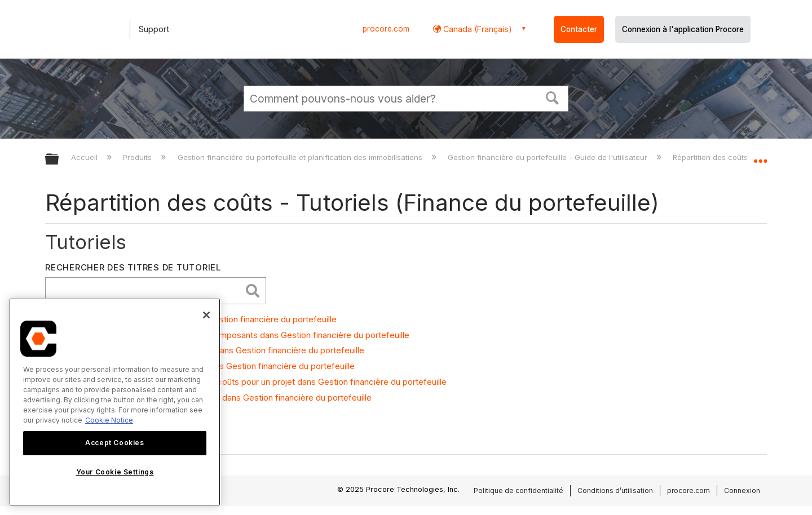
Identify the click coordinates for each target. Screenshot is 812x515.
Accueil (85, 157)
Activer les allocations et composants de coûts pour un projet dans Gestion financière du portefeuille (252, 382)
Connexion (742, 490)
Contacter (579, 29)
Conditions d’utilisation (615, 490)
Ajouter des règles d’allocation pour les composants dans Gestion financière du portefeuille (233, 335)
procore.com (386, 29)
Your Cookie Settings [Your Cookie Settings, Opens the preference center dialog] (115, 472)
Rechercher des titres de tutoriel (133, 267)
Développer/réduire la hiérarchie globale (59, 160)
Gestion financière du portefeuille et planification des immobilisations (301, 157)
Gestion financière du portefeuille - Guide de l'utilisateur (549, 157)
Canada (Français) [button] (476, 29)
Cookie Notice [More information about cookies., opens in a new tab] (109, 420)
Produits (138, 157)
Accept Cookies (114, 443)
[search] (146, 290)
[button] (553, 97)
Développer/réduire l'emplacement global (760, 156)
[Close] (206, 315)
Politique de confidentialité (518, 490)
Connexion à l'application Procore (683, 29)
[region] (115, 402)
